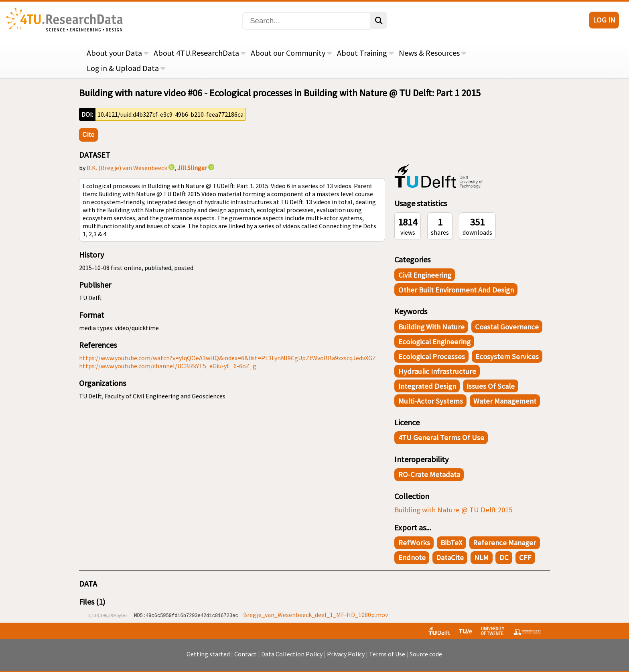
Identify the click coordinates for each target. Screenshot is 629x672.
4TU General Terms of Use (441, 438)
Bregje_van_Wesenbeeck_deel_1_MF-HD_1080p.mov (316, 615)
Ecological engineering (434, 342)
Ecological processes (432, 356)
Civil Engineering (425, 275)
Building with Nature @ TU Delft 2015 (453, 510)
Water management (505, 401)
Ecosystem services (507, 356)
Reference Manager (504, 543)
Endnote (412, 557)
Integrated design (427, 386)
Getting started (208, 658)
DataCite (450, 557)
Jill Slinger (192, 168)
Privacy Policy (346, 658)
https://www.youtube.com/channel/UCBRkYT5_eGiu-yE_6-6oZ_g (168, 366)
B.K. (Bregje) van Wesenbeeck (127, 168)
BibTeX (451, 543)
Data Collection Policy (292, 658)
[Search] (306, 21)
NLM (481, 557)
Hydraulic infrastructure (437, 371)
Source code (426, 658)
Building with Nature (431, 327)
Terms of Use (387, 658)
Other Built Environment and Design (456, 290)
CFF (525, 557)
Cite (88, 135)
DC (504, 557)
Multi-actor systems (431, 401)
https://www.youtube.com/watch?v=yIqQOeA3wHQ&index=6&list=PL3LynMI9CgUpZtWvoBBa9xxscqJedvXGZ (227, 358)
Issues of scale (491, 386)
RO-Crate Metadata (429, 474)
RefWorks (414, 543)
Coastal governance (507, 327)
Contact (246, 658)
